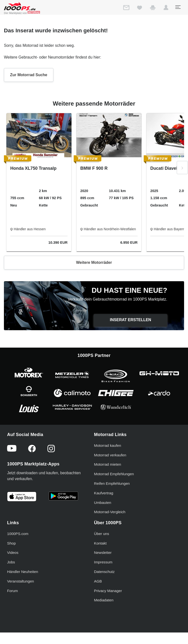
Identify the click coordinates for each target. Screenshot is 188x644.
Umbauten (103, 503)
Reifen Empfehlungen (112, 483)
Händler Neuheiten (23, 572)
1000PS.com (18, 534)
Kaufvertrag (104, 493)
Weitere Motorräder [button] (94, 262)
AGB (98, 581)
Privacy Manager (108, 591)
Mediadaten (104, 600)
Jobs (11, 562)
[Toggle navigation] (178, 7)
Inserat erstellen (131, 320)
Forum (12, 591)
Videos (13, 553)
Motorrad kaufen (108, 445)
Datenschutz (104, 572)
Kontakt (100, 543)
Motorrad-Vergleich (110, 512)
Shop (11, 543)
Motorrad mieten (108, 464)
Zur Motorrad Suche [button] (29, 75)
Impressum (103, 562)
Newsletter (103, 553)
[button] (166, 9)
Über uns (102, 534)
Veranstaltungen (21, 581)
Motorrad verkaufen (110, 455)
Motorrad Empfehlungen (114, 474)
